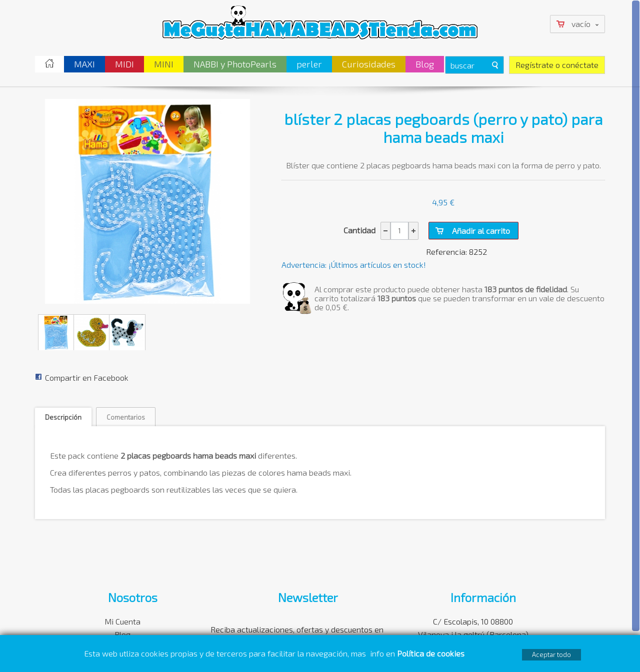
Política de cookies (432, 653)
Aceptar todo (551, 655)
